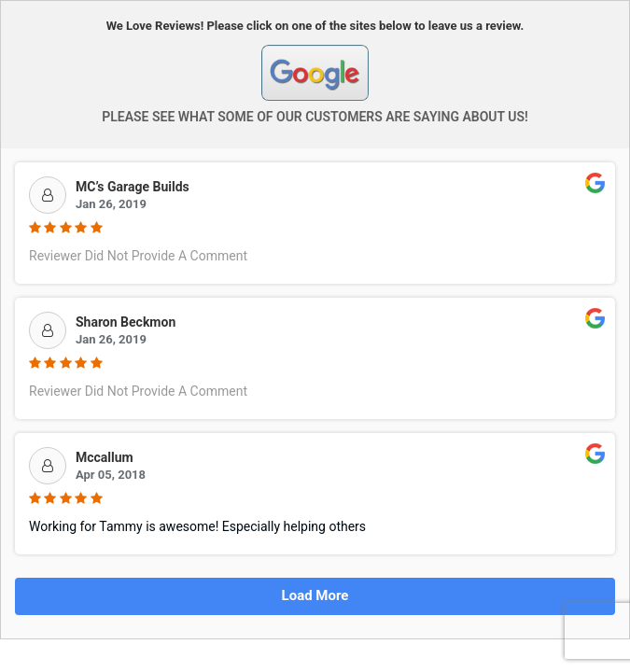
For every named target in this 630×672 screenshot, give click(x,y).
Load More (315, 595)
